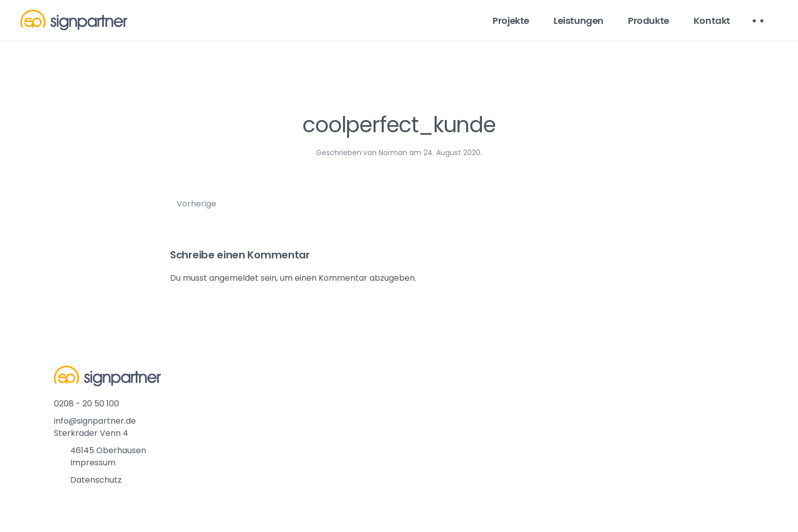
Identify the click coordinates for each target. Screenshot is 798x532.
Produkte (649, 21)
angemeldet (234, 278)
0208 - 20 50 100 (87, 404)
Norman (393, 153)
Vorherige (196, 204)
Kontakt (712, 21)
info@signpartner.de (95, 421)
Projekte (511, 21)
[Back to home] (74, 20)
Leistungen (579, 21)
